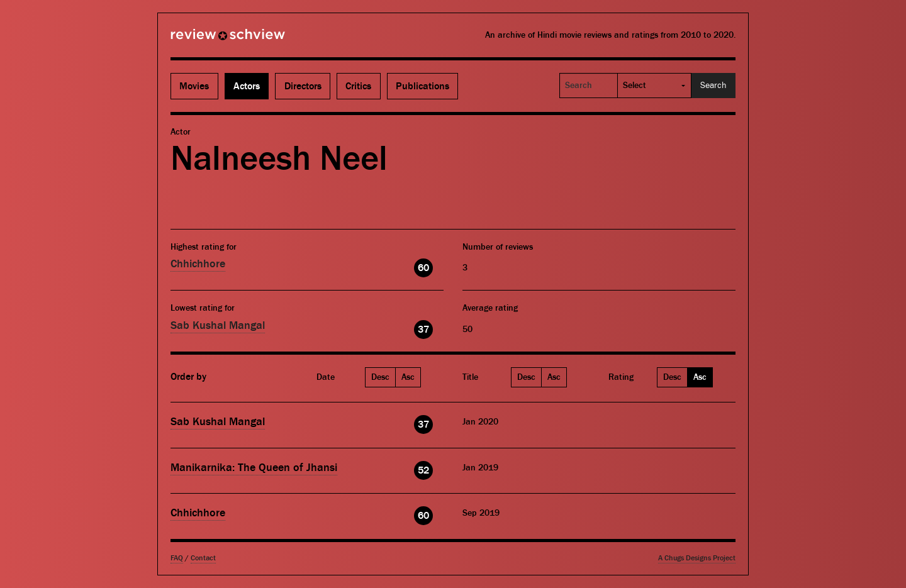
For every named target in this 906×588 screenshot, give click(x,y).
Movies (194, 86)
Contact (203, 558)
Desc (380, 377)
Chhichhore (198, 264)
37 (423, 330)
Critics (358, 86)
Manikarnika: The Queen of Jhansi (254, 468)
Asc (408, 377)
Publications (422, 86)
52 (423, 470)
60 (423, 268)
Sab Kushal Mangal (218, 325)
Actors (247, 86)
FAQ (177, 558)
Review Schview (206, 40)
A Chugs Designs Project (697, 558)
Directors (303, 86)
